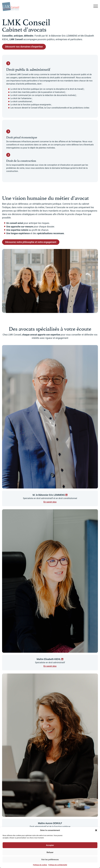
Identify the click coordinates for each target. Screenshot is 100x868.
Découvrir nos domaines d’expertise (24, 47)
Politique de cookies (40, 865)
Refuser (50, 852)
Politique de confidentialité (58, 865)
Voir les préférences (50, 860)
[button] (96, 830)
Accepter (50, 845)
